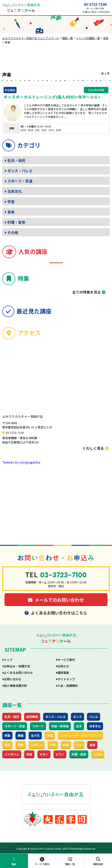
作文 (79, 745)
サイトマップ (66, 679)
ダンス (77, 717)
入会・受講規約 (68, 686)
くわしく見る (96, 448)
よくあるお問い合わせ (18, 673)
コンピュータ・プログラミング (80, 736)
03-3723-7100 (95, 4)
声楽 (29, 754)
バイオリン (12, 754)
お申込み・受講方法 (17, 666)
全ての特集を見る (87, 292)
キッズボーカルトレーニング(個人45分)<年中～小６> (52, 97)
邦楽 (7, 736)
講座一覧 (70, 861)
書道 (7, 745)
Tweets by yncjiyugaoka (21, 462)
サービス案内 (42, 861)
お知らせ (63, 666)
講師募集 (63, 673)
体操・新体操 (60, 726)
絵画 (66, 745)
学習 (11, 202)
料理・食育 (16, 222)
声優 (53, 745)
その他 (13, 232)
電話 (14, 861)
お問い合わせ (13, 679)
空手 (79, 726)
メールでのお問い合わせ (56, 600)
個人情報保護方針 (15, 686)
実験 (21, 745)
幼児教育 (32, 717)
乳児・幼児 (16, 160)
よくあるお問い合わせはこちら (56, 613)
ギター (44, 754)
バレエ (94, 717)
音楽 (11, 212)
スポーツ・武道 (20, 181)
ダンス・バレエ (20, 171)
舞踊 (21, 736)
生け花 (35, 736)
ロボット (37, 745)
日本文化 (15, 191)
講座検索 (98, 861)
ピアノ (60, 754)
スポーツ (38, 726)
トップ (8, 660)
